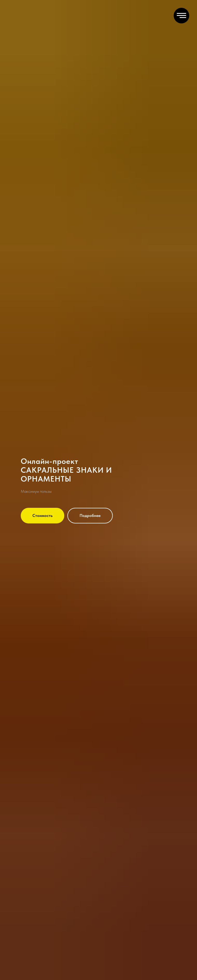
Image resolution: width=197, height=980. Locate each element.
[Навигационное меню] (181, 16)
